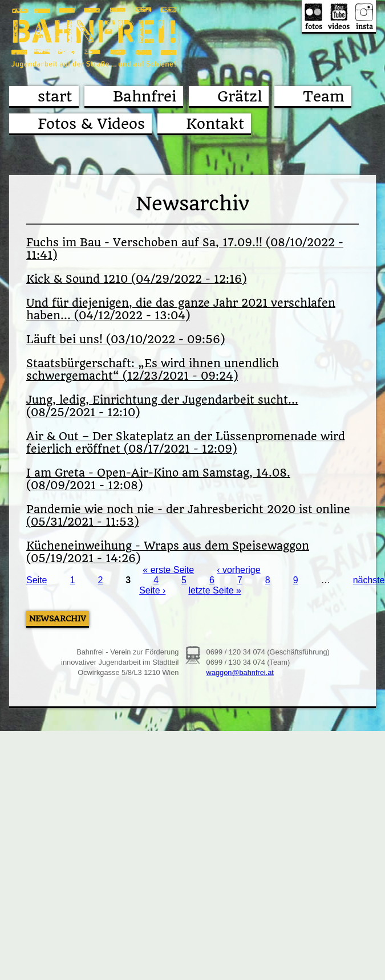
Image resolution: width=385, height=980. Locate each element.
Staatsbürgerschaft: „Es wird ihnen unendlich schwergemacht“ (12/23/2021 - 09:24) (153, 370)
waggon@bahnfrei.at (240, 672)
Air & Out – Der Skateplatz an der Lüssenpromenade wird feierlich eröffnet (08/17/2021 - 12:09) (186, 443)
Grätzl (240, 96)
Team (324, 96)
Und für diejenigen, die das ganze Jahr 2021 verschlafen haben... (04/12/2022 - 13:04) (181, 310)
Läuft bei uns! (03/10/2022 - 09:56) (125, 340)
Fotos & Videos (91, 124)
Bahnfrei (145, 96)
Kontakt (215, 124)
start (55, 96)
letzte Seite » (215, 590)
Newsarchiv (58, 619)
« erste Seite (168, 570)
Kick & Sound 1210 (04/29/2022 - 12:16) (136, 279)
